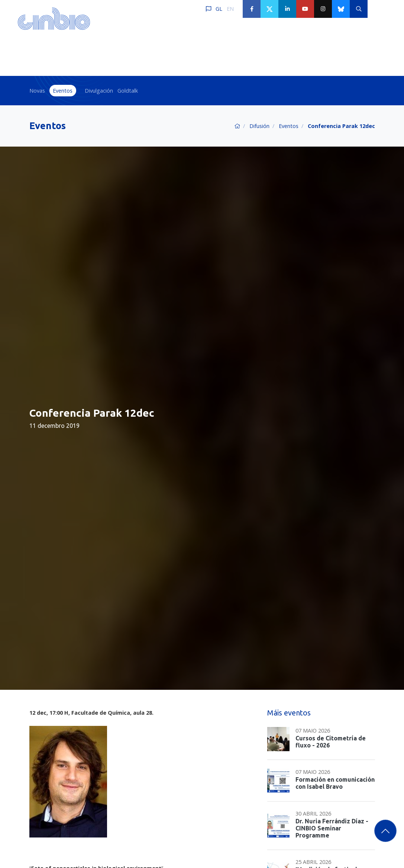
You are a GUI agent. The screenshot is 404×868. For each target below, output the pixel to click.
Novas (37, 91)
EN (230, 9)
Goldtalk (128, 91)
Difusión (259, 126)
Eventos (63, 91)
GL (219, 9)
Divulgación (99, 91)
